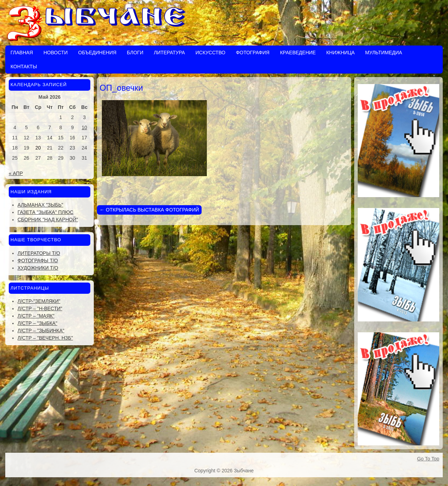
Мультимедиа (384, 53)
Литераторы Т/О (39, 253)
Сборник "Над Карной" (48, 220)
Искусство (210, 53)
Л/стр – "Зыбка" (37, 323)
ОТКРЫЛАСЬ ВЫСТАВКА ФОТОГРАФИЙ (149, 210)
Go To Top (428, 459)
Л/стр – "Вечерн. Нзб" (45, 338)
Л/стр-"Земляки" (39, 301)
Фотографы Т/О (38, 261)
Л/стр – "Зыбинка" (41, 331)
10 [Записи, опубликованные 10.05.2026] (84, 127)
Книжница (340, 53)
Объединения (97, 53)
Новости (55, 53)
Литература (169, 53)
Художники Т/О (38, 268)
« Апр (16, 173)
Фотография (253, 53)
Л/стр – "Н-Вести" (40, 308)
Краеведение (298, 53)
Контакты (24, 67)
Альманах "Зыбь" (40, 205)
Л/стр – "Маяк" (36, 316)
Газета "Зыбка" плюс (45, 212)
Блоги (135, 53)
